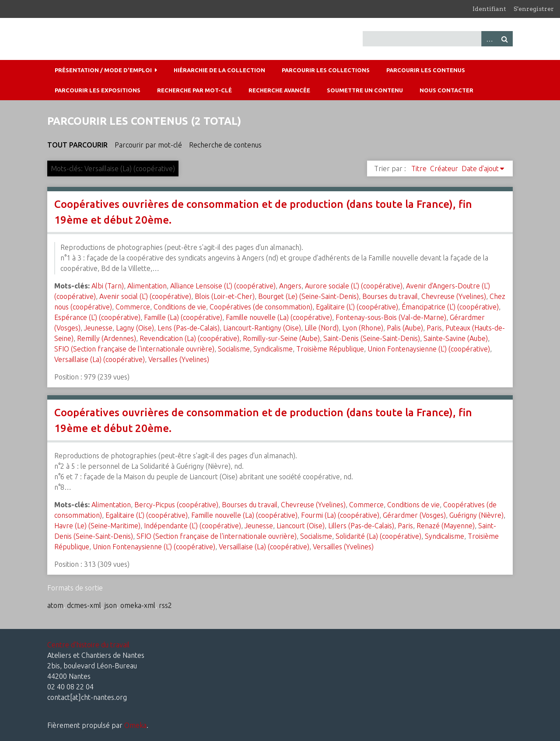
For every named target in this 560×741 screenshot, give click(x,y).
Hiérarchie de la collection (219, 70)
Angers (290, 286)
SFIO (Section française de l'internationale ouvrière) (134, 349)
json (111, 605)
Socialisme (234, 349)
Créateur (444, 169)
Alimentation (147, 286)
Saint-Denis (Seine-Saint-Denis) (372, 338)
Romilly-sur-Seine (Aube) (281, 338)
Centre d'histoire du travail (88, 645)
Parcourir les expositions (98, 90)
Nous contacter (446, 90)
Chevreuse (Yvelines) (454, 296)
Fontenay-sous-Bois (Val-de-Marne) (391, 317)
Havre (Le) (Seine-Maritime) (97, 526)
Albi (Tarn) (108, 286)
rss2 (165, 605)
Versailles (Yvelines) (179, 359)
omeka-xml (138, 605)
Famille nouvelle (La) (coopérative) (279, 317)
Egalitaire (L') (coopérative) (357, 307)
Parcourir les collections (326, 70)
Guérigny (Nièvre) (476, 515)
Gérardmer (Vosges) (414, 515)
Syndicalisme (273, 349)
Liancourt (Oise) (301, 526)
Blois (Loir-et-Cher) (225, 296)
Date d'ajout (480, 169)
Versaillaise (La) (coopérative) (100, 359)
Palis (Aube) (405, 328)
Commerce (133, 307)
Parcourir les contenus (426, 70)
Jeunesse (98, 328)
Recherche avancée (279, 90)
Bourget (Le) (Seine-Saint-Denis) (308, 296)
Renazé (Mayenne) (446, 526)
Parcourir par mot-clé (148, 145)
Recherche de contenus (225, 145)
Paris (434, 328)
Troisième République (330, 349)
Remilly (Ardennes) (107, 338)
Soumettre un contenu (365, 90)
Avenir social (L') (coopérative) (145, 296)
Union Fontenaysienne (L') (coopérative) (429, 349)
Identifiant (489, 9)
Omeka (135, 725)
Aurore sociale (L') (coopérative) (354, 286)
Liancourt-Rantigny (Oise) (262, 328)
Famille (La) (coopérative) (183, 317)
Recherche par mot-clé (194, 90)
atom (55, 605)
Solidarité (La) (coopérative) (378, 536)
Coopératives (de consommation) (261, 307)
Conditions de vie (180, 307)
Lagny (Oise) (135, 328)
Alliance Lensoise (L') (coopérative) (223, 286)
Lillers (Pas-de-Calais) (361, 526)
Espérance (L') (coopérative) (97, 317)
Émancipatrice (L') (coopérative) (450, 307)
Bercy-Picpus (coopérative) (176, 505)
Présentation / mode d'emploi (103, 70)
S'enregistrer (534, 9)
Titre (419, 169)
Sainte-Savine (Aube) (456, 338)
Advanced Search (489, 39)
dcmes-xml (84, 605)
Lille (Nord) (322, 328)
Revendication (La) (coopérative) (189, 338)
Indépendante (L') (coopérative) (192, 526)
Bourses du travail (390, 296)
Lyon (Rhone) (363, 328)
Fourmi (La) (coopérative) (340, 515)
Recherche (505, 39)
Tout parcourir (77, 145)
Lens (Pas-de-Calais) (189, 328)
